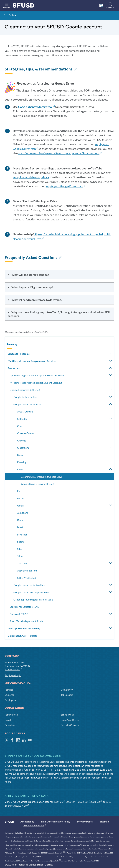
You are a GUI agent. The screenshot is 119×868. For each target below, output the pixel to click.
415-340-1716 (39, 770)
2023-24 (72, 802)
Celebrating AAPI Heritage (23, 636)
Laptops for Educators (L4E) (25, 607)
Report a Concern (70, 725)
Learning (12, 344)
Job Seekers (67, 695)
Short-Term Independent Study (26, 621)
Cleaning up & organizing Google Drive (42, 477)
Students (9, 695)
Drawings (22, 462)
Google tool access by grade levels (32, 592)
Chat (20, 426)
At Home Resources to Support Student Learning (36, 383)
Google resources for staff (27, 404)
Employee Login (13, 675)
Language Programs (19, 354)
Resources (14, 368)
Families (9, 690)
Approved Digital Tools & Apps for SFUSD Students (37, 375)
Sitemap (104, 821)
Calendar (22, 419)
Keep (20, 520)
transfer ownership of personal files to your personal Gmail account (60, 153)
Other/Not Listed (27, 578)
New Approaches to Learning (24, 628)
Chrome (22, 440)
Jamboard (23, 513)
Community (67, 690)
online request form (44, 774)
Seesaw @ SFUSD (19, 614)
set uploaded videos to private (32, 177)
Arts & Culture (25, 411)
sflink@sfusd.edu (15, 770)
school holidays (90, 774)
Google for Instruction (25, 397)
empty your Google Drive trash (65, 186)
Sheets (21, 542)
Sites (20, 549)
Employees (10, 700)
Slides (20, 556)
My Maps (22, 534)
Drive (12, 15)
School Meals (68, 715)
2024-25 (59, 802)
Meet (20, 527)
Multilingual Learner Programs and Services (32, 361)
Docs (20, 455)
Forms (21, 498)
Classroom (23, 448)
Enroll (8, 720)
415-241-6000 (13, 669)
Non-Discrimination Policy (56, 821)
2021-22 (96, 802)
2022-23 (84, 802)
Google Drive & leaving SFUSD (37, 484)
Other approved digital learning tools (33, 599)
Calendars (10, 725)
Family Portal (12, 715)
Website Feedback (35, 825)
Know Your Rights (70, 720)
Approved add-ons (27, 570)
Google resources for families (29, 585)
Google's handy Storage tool (36, 107)
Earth (20, 491)
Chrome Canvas (26, 433)
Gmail (20, 505)
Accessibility (27, 821)
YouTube (22, 563)
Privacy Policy (85, 821)
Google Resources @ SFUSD (25, 390)
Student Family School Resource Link (34, 762)
